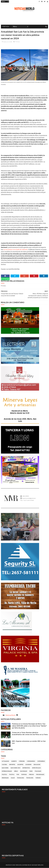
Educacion (37, 765)
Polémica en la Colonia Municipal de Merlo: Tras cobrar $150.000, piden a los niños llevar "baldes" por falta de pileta (29, 726)
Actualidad (5, 761)
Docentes (20, 765)
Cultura (4, 765)
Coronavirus (31, 761)
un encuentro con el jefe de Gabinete (15, 250)
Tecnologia (20, 778)
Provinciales (40, 775)
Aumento (14, 761)
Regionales (5, 778)
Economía (29, 765)
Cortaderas (41, 761)
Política (12, 775)
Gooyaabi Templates (38, 865)
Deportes (12, 765)
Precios (31, 775)
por (18, 775)
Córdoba (22, 761)
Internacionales (7, 771)
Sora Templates (17, 865)
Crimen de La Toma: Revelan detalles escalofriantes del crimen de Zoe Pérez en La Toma (30, 734)
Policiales (38, 771)
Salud (13, 778)
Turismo (38, 778)
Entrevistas (26, 768)
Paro (31, 771)
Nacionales (24, 771)
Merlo (16, 771)
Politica (4, 775)
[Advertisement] (24, 807)
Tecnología (30, 778)
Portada (6, 27)
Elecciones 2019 (15, 768)
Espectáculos (36, 768)
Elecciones (5, 768)
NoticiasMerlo (10, 715)
